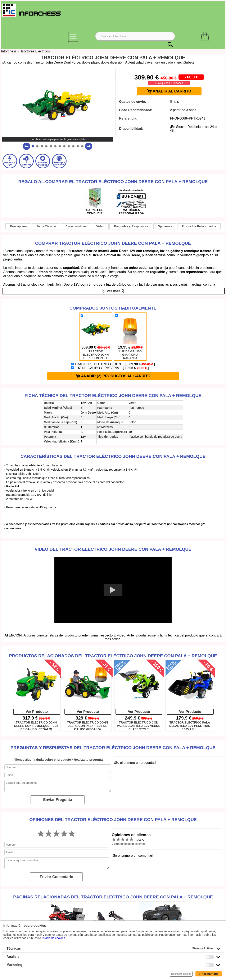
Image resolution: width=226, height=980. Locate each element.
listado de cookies (53, 938)
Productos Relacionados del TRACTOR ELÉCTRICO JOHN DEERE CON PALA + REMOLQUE (113, 656)
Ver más (114, 291)
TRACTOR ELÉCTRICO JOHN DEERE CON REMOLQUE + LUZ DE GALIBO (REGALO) (36, 726)
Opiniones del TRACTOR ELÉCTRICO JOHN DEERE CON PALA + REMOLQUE (113, 819)
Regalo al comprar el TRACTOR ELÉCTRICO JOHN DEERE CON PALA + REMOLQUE (113, 182)
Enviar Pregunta (58, 800)
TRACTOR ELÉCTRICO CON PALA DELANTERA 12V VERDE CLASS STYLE (139, 726)
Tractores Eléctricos (35, 51)
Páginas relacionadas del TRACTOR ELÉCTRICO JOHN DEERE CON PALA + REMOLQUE (113, 897)
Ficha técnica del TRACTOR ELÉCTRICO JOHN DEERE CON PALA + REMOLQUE (113, 395)
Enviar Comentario (56, 877)
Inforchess (9, 51)
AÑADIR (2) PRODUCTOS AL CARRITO (113, 376)
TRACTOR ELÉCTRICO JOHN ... (113, 364)
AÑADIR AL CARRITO (169, 91)
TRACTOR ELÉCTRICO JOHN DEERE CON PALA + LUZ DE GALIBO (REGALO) (87, 726)
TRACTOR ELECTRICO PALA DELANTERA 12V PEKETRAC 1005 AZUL (190, 726)
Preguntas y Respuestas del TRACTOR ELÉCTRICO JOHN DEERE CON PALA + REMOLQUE (113, 748)
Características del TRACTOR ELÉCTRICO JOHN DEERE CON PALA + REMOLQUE (113, 456)
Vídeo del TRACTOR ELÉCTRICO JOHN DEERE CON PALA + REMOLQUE (113, 549)
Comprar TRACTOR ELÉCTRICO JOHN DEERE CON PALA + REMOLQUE (113, 243)
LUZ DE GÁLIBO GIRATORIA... (110, 368)
